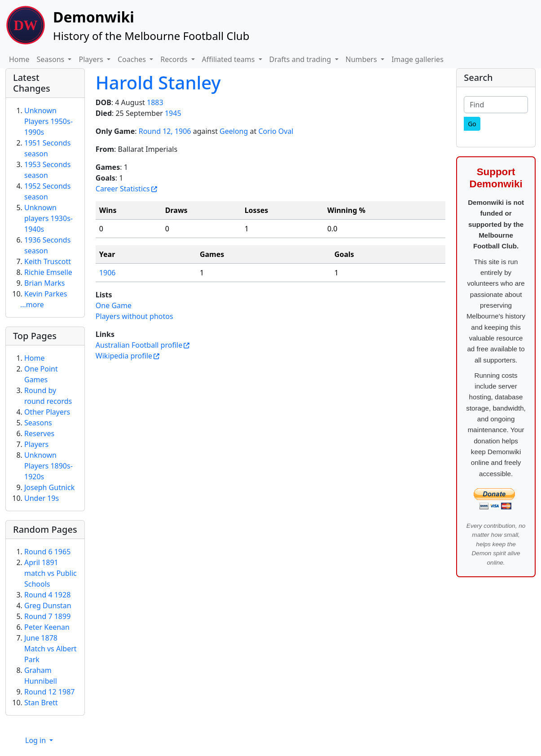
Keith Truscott (48, 261)
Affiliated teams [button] (229, 59)
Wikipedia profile (124, 356)
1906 (108, 273)
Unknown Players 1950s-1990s (48, 121)
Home (19, 59)
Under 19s (42, 498)
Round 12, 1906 (165, 131)
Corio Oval (276, 131)
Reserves (39, 433)
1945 (173, 113)
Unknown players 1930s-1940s (48, 218)
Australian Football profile (139, 345)
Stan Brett (41, 703)
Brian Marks (44, 283)
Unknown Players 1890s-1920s (48, 466)
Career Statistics (123, 189)
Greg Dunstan (48, 606)
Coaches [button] (133, 59)
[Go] (472, 124)
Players (36, 444)
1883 (155, 102)
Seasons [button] (52, 59)
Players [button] (92, 59)
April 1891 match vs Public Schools (51, 573)
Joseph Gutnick (49, 487)
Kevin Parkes (46, 294)
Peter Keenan (47, 627)
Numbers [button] (362, 59)
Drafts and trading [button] (301, 59)
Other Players (47, 412)
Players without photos (134, 316)
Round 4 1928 (47, 595)
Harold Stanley (158, 82)
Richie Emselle (48, 272)
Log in (36, 740)
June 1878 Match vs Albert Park (51, 649)
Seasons (38, 423)
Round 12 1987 (49, 692)
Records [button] (175, 59)
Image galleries (418, 59)
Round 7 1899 (47, 616)
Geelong (234, 131)
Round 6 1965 (47, 552)
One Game (114, 305)
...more (32, 305)
